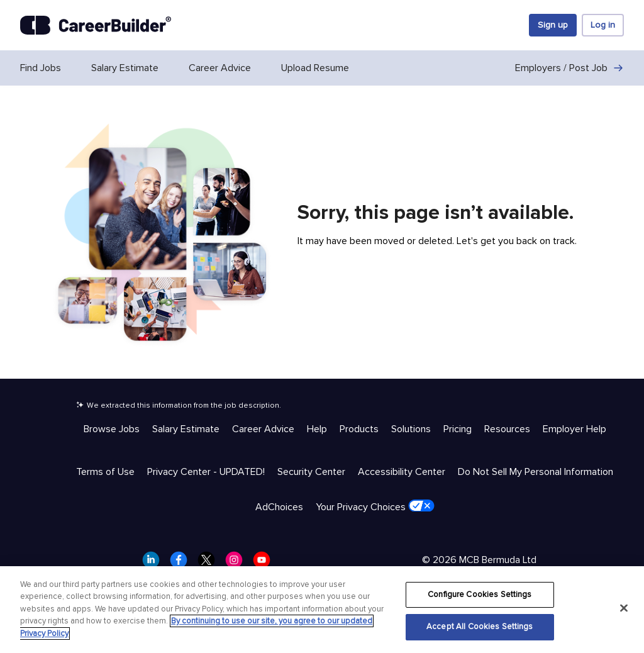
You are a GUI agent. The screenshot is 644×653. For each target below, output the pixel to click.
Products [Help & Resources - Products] (359, 429)
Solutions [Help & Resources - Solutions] (411, 429)
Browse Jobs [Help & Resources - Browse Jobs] (112, 429)
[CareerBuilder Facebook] (182, 564)
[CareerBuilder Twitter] (210, 564)
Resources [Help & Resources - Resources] (507, 429)
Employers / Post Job (569, 68)
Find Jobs (41, 68)
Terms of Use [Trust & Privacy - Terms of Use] (105, 472)
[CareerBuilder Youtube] (265, 564)
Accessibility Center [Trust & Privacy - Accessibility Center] (402, 472)
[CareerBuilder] (96, 25)
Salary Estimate (125, 68)
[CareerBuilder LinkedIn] (155, 564)
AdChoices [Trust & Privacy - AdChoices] (279, 507)
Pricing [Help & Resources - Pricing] (458, 429)
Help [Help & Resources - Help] (317, 429)
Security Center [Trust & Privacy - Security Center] (311, 472)
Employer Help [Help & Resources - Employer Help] (575, 429)
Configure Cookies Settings (480, 594)
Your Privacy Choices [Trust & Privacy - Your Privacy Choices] (375, 506)
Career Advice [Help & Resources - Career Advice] (263, 429)
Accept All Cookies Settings (480, 627)
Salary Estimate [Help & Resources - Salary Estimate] (186, 429)
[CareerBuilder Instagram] (238, 564)
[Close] (624, 608)
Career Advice (220, 68)
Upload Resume (315, 68)
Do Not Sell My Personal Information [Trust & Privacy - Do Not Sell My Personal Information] (536, 472)
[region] (322, 610)
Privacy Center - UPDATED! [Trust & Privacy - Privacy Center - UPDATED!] (206, 472)
